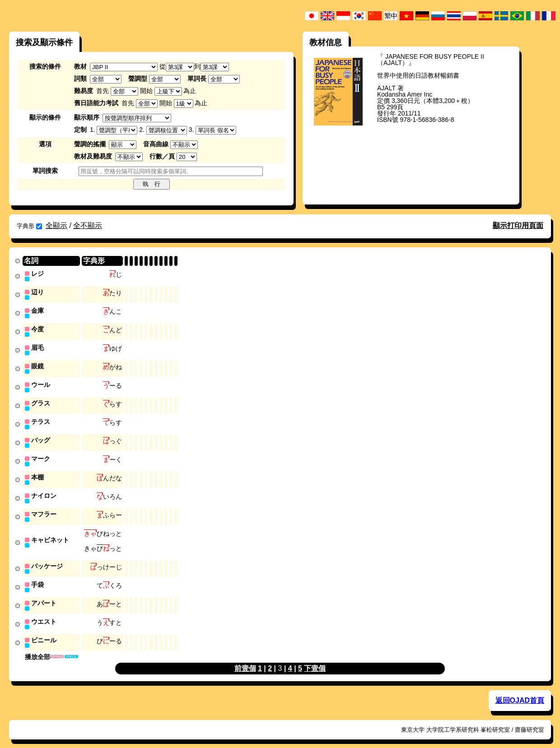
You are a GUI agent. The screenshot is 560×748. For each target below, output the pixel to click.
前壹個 (245, 659)
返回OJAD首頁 (520, 691)
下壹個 (315, 659)
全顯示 (56, 225)
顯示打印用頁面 (518, 225)
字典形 (29, 226)
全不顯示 (88, 225)
